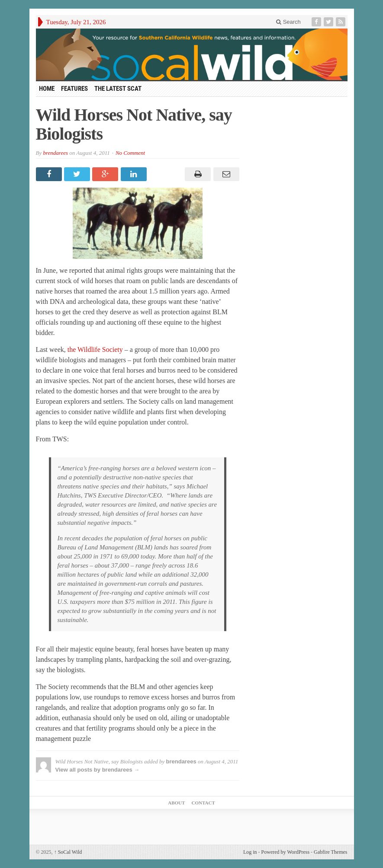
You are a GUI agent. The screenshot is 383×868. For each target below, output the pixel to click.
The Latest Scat (118, 89)
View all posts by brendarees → (98, 770)
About (176, 803)
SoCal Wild (68, 852)
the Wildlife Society (96, 349)
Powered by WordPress (285, 852)
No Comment (130, 153)
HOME (47, 89)
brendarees (55, 153)
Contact (203, 803)
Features (74, 89)
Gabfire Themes (330, 852)
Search (288, 22)
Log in (250, 852)
